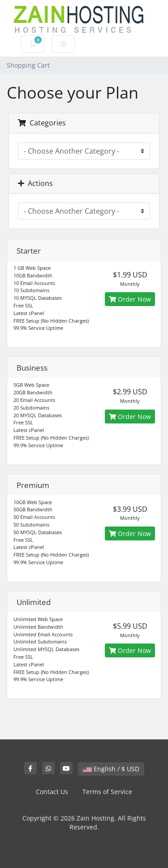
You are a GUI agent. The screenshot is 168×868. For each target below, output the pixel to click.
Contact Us (52, 792)
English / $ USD (111, 769)
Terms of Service (107, 792)
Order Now (130, 299)
